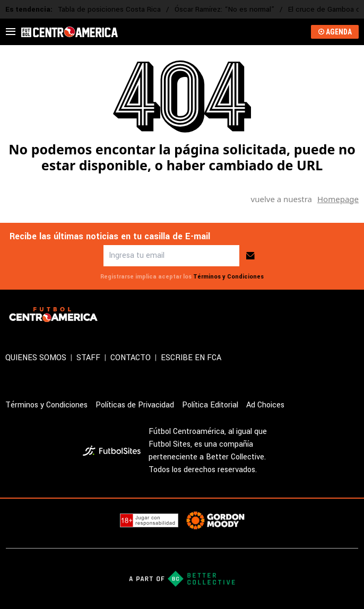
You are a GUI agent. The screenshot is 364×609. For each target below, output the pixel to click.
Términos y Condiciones (228, 277)
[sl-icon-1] (306, 315)
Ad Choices (265, 405)
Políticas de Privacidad (135, 405)
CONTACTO (131, 358)
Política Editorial (210, 405)
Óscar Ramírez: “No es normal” (224, 9)
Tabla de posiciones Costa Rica (109, 9)
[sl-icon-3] (352, 315)
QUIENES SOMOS (36, 358)
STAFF (88, 358)
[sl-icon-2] (329, 315)
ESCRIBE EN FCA (191, 358)
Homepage (338, 199)
